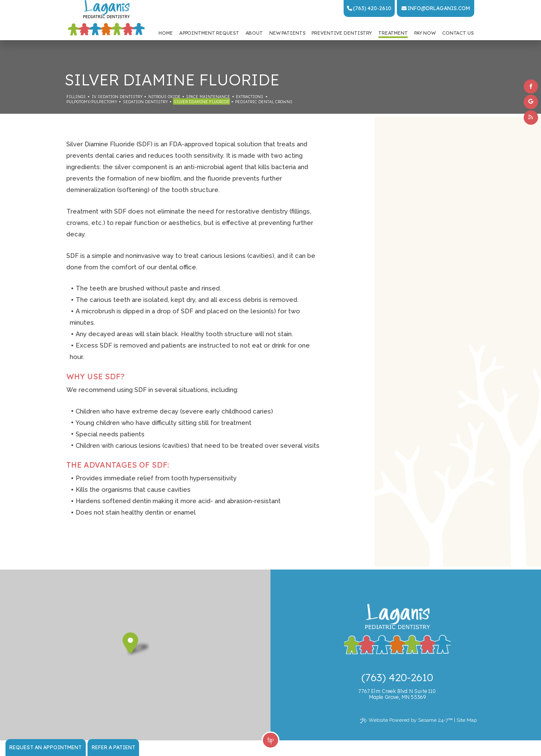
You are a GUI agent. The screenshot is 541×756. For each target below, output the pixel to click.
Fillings (76, 97)
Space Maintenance (208, 97)
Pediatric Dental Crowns (264, 102)
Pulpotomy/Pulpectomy (92, 102)
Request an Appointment (45, 747)
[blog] (531, 118)
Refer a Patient (113, 747)
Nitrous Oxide (164, 97)
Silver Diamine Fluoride (202, 102)
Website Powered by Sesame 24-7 (406, 721)
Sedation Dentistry (145, 102)
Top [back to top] (271, 740)
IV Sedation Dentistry (117, 97)
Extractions (250, 97)
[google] (531, 102)
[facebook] (531, 87)
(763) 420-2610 (369, 8)
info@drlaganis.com (436, 8)
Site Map (467, 720)
